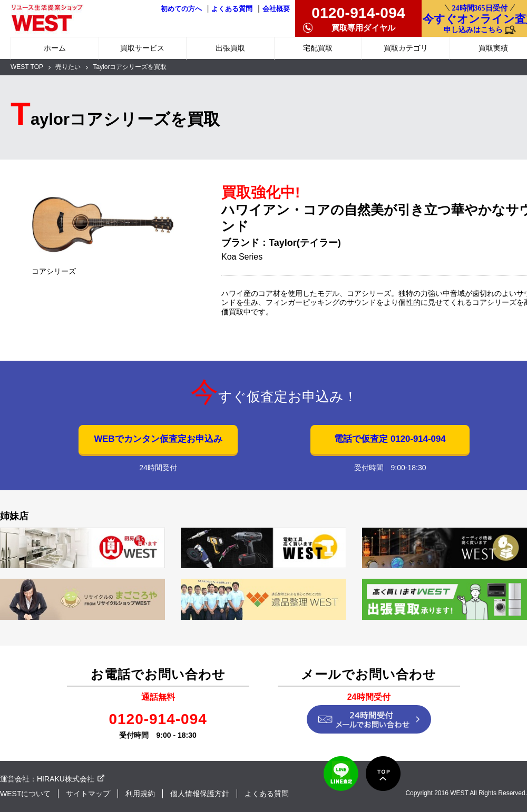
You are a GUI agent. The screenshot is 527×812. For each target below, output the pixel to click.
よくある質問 (232, 9)
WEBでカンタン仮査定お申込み (158, 439)
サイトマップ (88, 794)
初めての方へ (181, 9)
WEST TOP (27, 67)
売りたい (68, 67)
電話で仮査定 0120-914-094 (390, 439)
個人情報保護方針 (200, 794)
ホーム (55, 48)
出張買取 (230, 48)
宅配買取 (318, 48)
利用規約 (140, 794)
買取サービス (142, 48)
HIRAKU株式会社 (66, 779)
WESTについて (25, 794)
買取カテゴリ (406, 48)
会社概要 (276, 9)
